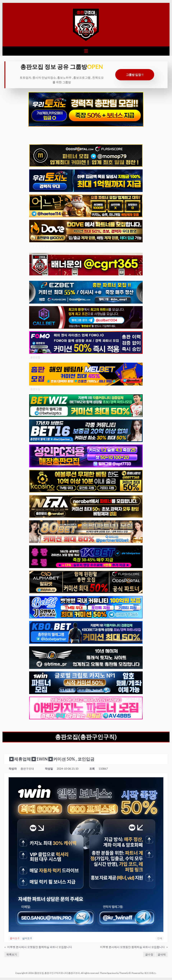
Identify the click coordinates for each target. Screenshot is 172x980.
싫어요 (27, 938)
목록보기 (12, 954)
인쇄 (160, 938)
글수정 (149, 954)
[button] (86, 51)
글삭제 (162, 954)
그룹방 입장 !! (135, 75)
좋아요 (15, 938)
